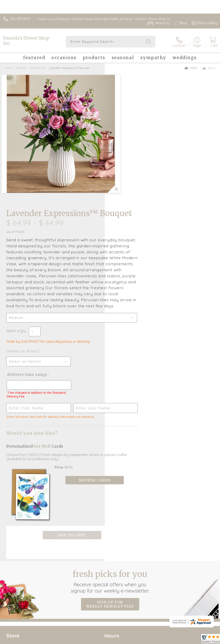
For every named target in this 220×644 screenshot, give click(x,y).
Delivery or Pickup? (128, 242)
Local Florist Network (177, 605)
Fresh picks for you (110, 460)
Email (209, 68)
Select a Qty (121, 222)
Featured (21, 68)
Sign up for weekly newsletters (110, 483)
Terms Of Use (122, 605)
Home (9, 68)
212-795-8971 (20, 19)
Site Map (203, 605)
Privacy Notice (147, 605)
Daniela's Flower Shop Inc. (26, 41)
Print (191, 68)
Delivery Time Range (132, 265)
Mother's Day (38, 68)
